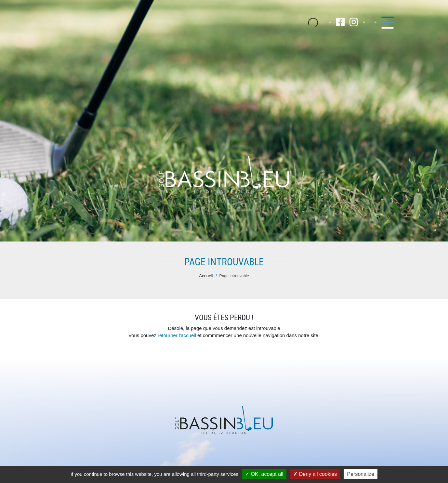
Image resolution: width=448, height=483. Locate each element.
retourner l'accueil (177, 335)
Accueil (206, 276)
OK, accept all (264, 474)
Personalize (361, 474)
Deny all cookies (315, 474)
